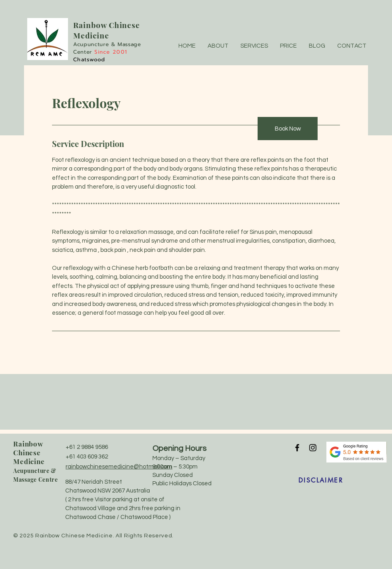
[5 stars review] (357, 452)
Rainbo (87, 25)
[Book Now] (288, 129)
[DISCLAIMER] (321, 481)
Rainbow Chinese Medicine (29, 452)
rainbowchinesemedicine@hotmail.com (119, 467)
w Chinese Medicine (107, 30)
